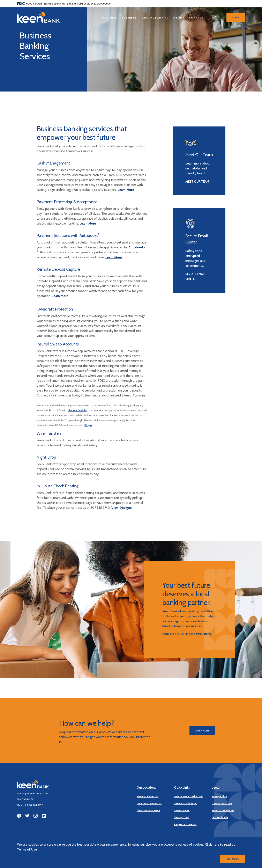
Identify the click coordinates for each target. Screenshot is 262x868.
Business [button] (129, 18)
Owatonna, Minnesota (149, 803)
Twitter (27, 816)
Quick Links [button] (182, 788)
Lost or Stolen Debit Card (188, 796)
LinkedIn (44, 816)
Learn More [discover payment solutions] (114, 257)
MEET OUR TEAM (197, 182)
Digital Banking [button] (155, 18)
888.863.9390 (35, 805)
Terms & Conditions (223, 810)
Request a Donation (185, 824)
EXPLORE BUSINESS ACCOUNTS (187, 634)
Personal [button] (109, 18)
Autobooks (137, 247)
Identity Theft (182, 817)
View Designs (122, 508)
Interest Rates (182, 810)
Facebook (19, 816)
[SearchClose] (215, 18)
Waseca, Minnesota (148, 796)
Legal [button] (216, 788)
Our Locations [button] (146, 788)
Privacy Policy (219, 796)
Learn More (126, 190)
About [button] (179, 18)
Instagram (36, 816)
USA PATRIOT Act (222, 803)
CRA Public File (220, 817)
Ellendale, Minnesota (148, 810)
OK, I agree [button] (233, 859)
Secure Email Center (185, 803)
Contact (196, 18)
